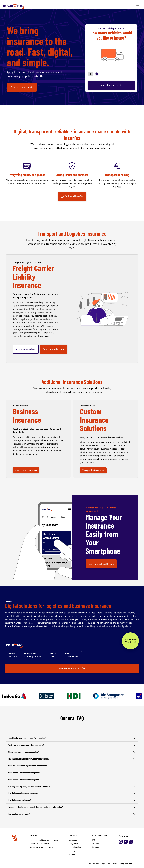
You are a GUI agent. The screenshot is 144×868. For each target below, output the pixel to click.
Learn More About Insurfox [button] (72, 668)
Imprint (115, 864)
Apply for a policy (112, 85)
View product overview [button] (26, 470)
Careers (73, 855)
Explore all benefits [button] (72, 196)
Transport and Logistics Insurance (44, 840)
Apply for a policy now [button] (54, 349)
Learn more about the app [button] (101, 564)
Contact (96, 844)
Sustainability (75, 847)
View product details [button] (21, 87)
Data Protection (94, 864)
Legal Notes (106, 864)
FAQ (94, 840)
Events (72, 851)
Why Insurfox (75, 844)
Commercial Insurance (39, 844)
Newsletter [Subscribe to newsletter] (97, 847)
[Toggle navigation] (138, 6)
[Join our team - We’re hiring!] (130, 641)
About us (73, 840)
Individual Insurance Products (42, 847)
